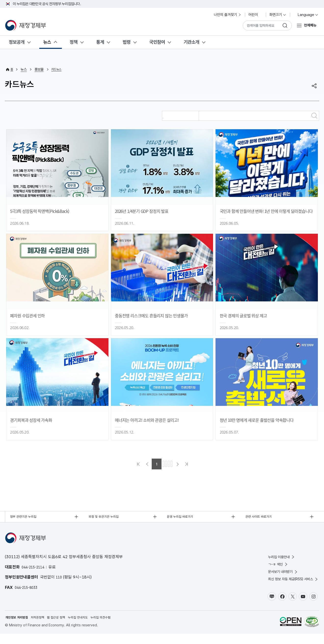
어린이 (255, 15)
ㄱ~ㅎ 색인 (269, 569)
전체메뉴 (309, 25)
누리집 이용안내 (273, 560)
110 (60, 580)
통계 (100, 42)
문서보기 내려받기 (275, 577)
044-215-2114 (36, 569)
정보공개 (17, 42)
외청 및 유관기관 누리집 (107, 518)
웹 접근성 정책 (64, 627)
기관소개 (191, 42)
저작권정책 (43, 627)
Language (306, 15)
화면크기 (278, 15)
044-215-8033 (29, 590)
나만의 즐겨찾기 (228, 15)
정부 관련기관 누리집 (26, 518)
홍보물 (40, 69)
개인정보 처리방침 (19, 627)
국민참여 (157, 42)
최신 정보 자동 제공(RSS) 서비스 (288, 586)
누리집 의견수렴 (116, 627)
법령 (127, 42)
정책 (74, 42)
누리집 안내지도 (89, 627)
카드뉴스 (59, 69)
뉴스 (47, 42)
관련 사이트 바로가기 (262, 518)
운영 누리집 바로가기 (183, 518)
